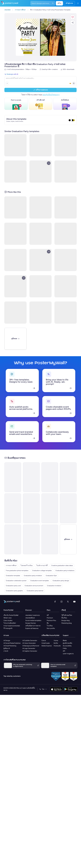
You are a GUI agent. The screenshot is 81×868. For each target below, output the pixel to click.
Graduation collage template (42, 571)
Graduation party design (61, 581)
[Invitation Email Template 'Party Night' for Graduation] (50, 477)
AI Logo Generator (29, 648)
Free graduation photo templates (17, 571)
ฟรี (48, 615)
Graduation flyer (51, 576)
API (64, 651)
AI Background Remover (31, 646)
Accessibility (67, 646)
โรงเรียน (50, 626)
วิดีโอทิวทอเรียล (67, 615)
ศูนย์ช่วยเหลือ (67, 643)
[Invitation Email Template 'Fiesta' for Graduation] (13, 508)
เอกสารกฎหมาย (68, 654)
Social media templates (33, 620)
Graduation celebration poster (16, 581)
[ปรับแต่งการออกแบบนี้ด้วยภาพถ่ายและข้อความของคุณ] (41, 37)
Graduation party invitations (65, 571)
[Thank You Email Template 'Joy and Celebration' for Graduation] (50, 539)
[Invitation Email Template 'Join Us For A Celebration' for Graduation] (13, 539)
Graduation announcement (34, 586)
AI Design (7, 641)
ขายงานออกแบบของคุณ (12, 626)
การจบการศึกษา (11, 566)
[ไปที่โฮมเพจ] (9, 3)
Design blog (65, 620)
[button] (73, 17)
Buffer (56, 643)
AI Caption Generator (30, 651)
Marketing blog (67, 623)
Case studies (8, 620)
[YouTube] (74, 602)
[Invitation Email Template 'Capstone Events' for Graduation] (13, 477)
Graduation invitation (54, 586)
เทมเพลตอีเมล (30, 618)
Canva (44, 641)
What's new (8, 618)
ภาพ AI (6, 651)
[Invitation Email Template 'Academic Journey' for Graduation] (68, 477)
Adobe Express (47, 646)
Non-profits (51, 628)
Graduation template (13, 576)
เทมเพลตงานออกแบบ (33, 615)
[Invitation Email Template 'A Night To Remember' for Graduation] (50, 508)
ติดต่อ (65, 641)
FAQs (65, 648)
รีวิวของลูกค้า (8, 628)
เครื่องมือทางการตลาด (33, 626)
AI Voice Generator (29, 643)
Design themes (31, 623)
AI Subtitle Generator (30, 641)
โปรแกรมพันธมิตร (10, 623)
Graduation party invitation (33, 576)
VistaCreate (46, 643)
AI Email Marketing (10, 646)
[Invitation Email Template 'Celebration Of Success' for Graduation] (31, 539)
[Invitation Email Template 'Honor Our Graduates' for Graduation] (68, 508)
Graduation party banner (35, 591)
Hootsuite (57, 646)
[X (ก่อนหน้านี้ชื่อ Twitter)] (68, 602)
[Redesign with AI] (40, 79)
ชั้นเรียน (64, 618)
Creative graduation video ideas (62, 566)
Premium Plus (51, 620)
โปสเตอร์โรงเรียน (27, 566)
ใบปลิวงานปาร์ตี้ (42, 566)
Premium (50, 618)
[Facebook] (55, 602)
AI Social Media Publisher (12, 643)
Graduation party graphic (14, 591)
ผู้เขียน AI (7, 648)
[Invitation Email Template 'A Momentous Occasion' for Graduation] (31, 508)
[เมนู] (78, 3)
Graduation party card (13, 586)
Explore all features (32, 628)
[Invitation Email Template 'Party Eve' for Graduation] (31, 477)
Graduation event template (40, 581)
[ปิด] (68, 539)
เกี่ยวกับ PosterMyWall (11, 615)
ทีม (48, 623)
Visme (56, 641)
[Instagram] (61, 602)
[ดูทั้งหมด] (15, 339)
